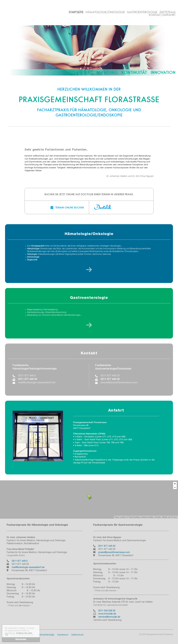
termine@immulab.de (109, 617)
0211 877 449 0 (27, 376)
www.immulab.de (107, 614)
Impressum (63, 635)
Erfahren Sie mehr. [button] (24, 633)
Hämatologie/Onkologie (105, 12)
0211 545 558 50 (107, 611)
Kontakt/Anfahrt (162, 15)
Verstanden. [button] (21, 640)
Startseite (76, 12)
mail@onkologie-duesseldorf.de (37, 383)
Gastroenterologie (142, 12)
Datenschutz (77, 635)
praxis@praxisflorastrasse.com (119, 383)
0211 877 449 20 (110, 376)
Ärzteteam (167, 12)
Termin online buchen (67, 208)
